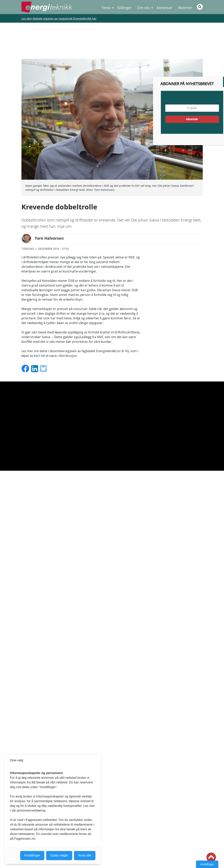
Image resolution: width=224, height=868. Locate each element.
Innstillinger (207, 864)
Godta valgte (59, 855)
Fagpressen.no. (25, 839)
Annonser (164, 8)
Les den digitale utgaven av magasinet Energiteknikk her (59, 18)
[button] (211, 857)
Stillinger (124, 8)
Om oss (144, 8)
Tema (106, 8)
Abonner (185, 8)
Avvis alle (85, 855)
